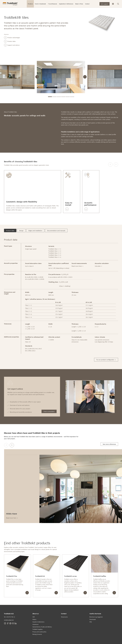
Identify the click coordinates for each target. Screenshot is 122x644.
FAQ (91, 622)
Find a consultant (49, 411)
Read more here (78, 266)
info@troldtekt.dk (9, 620)
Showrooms (64, 617)
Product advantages (12, 38)
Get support (105, 4)
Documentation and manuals (56, 231)
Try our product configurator (106, 360)
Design (21, 231)
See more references (109, 444)
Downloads (93, 619)
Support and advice (12, 45)
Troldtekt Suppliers (38, 629)
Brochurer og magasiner (96, 617)
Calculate (99, 266)
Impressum (36, 624)
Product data (10, 41)
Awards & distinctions (38, 622)
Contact (64, 614)
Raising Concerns (37, 634)
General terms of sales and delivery (42, 627)
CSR (34, 617)
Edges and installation (35, 231)
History (34, 619)
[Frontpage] (10, 4)
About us (36, 614)
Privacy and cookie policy (39, 632)
